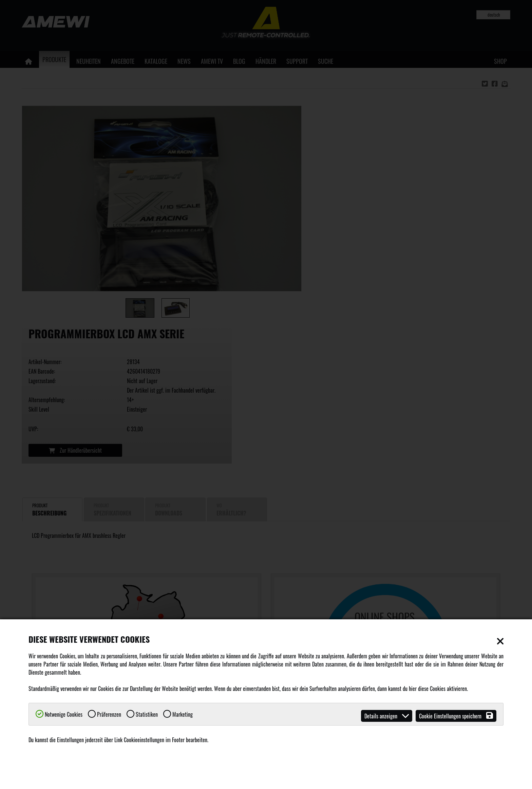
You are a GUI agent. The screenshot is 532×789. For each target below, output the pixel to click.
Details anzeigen (387, 716)
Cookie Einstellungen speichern (456, 716)
